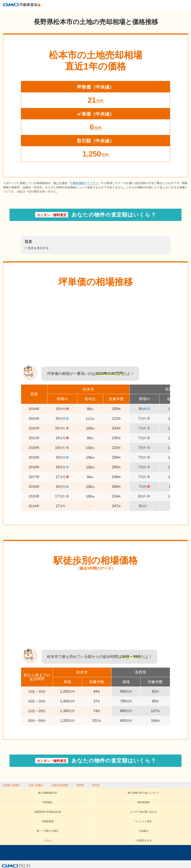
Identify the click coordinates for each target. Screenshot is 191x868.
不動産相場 (65, 804)
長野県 (80, 13)
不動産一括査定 (11, 13)
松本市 (96, 13)
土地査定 (165, 804)
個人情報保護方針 (16, 798)
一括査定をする (42, 810)
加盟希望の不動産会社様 (162, 798)
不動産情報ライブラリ (84, 189)
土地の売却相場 (60, 13)
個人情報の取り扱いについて (62, 798)
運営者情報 (126, 798)
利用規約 (100, 798)
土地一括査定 (36, 13)
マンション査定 (96, 804)
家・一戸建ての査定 (133, 804)
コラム (15, 810)
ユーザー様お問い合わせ (29, 804)
